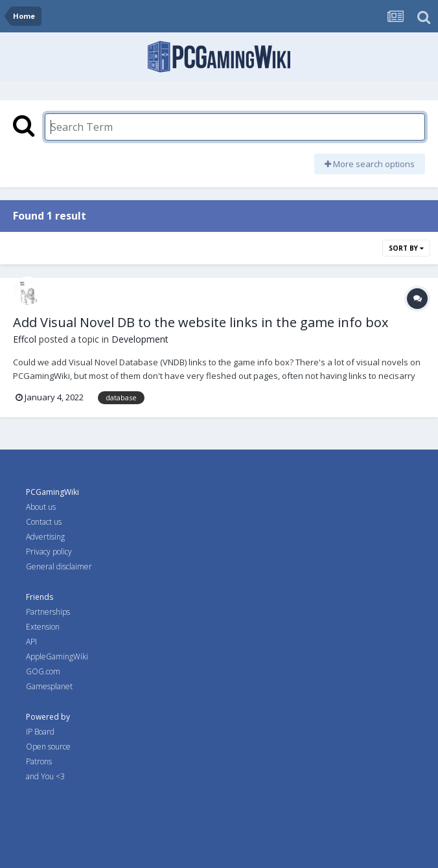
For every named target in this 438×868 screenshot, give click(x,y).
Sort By (406, 248)
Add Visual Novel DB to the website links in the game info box (201, 322)
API (31, 642)
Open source (48, 747)
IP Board (40, 732)
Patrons (39, 761)
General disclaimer (59, 566)
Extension (43, 627)
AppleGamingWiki (57, 657)
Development (140, 339)
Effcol (25, 339)
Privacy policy (49, 552)
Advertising (45, 537)
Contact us (44, 522)
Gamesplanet (49, 686)
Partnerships (48, 612)
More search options (370, 164)
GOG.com (43, 671)
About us (41, 507)
